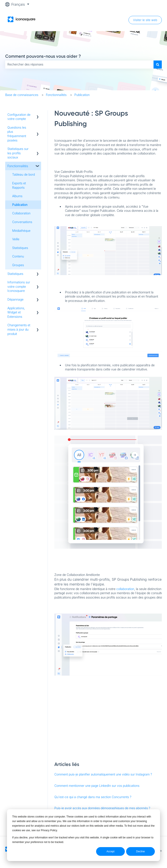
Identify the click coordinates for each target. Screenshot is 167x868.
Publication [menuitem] (20, 205)
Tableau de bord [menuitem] (23, 174)
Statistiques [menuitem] (20, 248)
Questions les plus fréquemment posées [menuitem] (17, 134)
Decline (140, 851)
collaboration (125, 589)
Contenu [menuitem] (18, 256)
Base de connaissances (22, 95)
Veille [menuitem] (16, 239)
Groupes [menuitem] (18, 265)
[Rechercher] (158, 64)
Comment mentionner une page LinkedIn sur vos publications (97, 786)
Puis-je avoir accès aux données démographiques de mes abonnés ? (102, 808)
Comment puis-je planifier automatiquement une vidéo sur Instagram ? (103, 774)
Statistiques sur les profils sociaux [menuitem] (18, 153)
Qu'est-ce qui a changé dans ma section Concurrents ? (93, 797)
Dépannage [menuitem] (15, 299)
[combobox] (79, 64)
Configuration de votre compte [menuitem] (19, 117)
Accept (111, 851)
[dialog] (83, 835)
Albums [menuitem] (17, 196)
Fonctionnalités (56, 95)
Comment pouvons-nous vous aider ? (43, 56)
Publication (82, 95)
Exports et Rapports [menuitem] (19, 185)
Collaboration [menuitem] (21, 213)
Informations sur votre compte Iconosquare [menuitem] (19, 286)
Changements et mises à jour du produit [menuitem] (19, 329)
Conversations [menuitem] (22, 222)
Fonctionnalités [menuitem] (18, 166)
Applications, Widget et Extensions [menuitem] (16, 312)
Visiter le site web (145, 20)
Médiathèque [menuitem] (21, 231)
